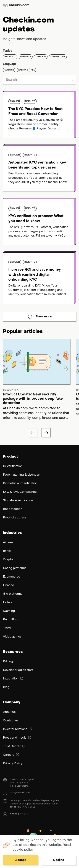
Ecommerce (12, 577)
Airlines (8, 543)
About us (9, 712)
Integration (13, 679)
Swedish (9, 70)
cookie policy (23, 850)
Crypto (8, 560)
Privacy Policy (13, 764)
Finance (9, 585)
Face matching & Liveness (21, 475)
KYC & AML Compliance (20, 492)
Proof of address (15, 518)
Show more (39, 317)
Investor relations (17, 729)
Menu (73, 5)
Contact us (11, 721)
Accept (20, 860)
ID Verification (13, 466)
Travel (7, 628)
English (22, 70)
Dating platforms (15, 568)
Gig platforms (13, 594)
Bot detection (13, 509)
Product (10, 57)
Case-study (58, 57)
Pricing (8, 662)
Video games (12, 637)
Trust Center (14, 746)
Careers (11, 755)
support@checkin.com (37, 804)
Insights (26, 57)
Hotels (8, 603)
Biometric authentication (20, 483)
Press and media (17, 738)
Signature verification (18, 501)
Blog (6, 687)
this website (51, 845)
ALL (33, 70)
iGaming (9, 611)
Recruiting (10, 620)
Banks (7, 551)
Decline (59, 860)
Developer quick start (18, 670)
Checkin (41, 57)
